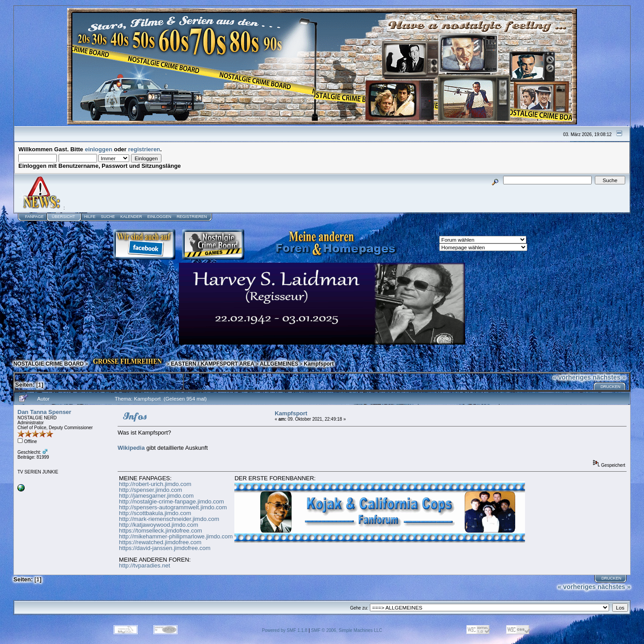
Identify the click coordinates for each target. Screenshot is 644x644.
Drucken (611, 387)
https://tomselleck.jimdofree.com (161, 531)
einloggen (99, 149)
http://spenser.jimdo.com (150, 490)
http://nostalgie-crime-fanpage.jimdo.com (172, 501)
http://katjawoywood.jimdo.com (159, 525)
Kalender (131, 217)
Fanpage (34, 217)
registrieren (144, 149)
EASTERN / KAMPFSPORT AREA (213, 364)
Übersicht (64, 217)
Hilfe (90, 217)
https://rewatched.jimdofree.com (160, 542)
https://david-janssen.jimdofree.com (165, 548)
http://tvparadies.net (144, 565)
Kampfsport (319, 364)
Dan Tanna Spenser (44, 412)
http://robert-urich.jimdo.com (155, 484)
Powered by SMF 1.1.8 (285, 630)
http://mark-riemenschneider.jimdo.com (169, 519)
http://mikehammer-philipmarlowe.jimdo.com (176, 536)
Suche (108, 217)
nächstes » (609, 377)
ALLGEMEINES (279, 364)
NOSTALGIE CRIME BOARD (49, 364)
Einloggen (159, 217)
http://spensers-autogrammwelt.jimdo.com (173, 507)
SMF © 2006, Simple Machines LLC (346, 630)
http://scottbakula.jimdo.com (155, 513)
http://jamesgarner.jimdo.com (156, 496)
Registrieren (192, 217)
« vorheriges (572, 377)
